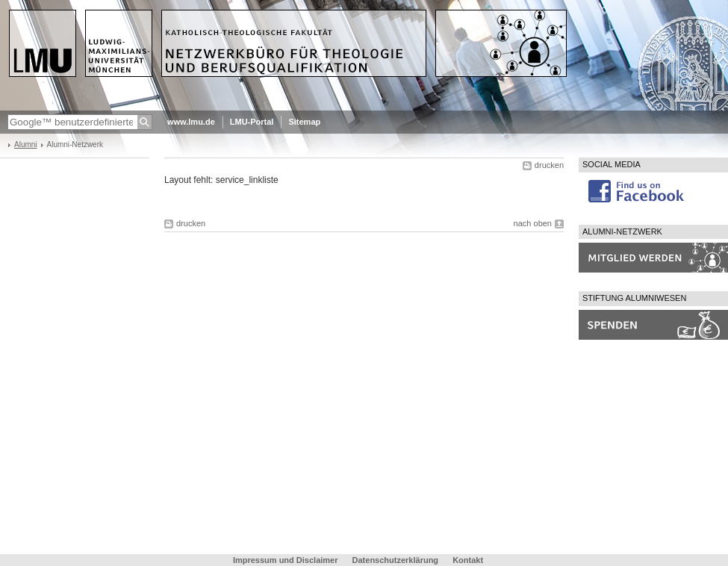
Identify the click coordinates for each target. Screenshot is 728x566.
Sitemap (304, 122)
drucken (549, 165)
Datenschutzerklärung (396, 560)
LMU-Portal (252, 122)
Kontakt (468, 560)
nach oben (533, 223)
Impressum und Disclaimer (286, 560)
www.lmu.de (191, 122)
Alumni (26, 144)
